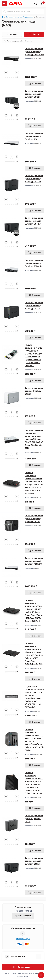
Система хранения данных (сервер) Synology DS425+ (34, 221)
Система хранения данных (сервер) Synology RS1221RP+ (34, 52)
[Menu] (4, 4)
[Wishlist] (11, 72)
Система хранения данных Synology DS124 (34, 819)
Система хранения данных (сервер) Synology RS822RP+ (34, 561)
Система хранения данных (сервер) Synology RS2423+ (34, 263)
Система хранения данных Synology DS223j (34, 391)
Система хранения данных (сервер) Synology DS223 (34, 306)
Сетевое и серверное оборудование (20, 17)
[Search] (5, 11)
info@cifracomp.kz (23, 939)
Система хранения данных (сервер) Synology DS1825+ (34, 94)
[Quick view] (6, 72)
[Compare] (17, 72)
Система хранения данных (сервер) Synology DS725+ (34, 179)
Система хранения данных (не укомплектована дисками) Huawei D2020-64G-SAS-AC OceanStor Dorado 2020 (34, 439)
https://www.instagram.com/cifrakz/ (23, 933)
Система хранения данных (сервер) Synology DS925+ (34, 861)
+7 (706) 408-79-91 (24, 911)
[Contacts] (35, 4)
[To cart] (34, 83)
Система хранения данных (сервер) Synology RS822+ (34, 136)
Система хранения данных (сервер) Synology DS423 (34, 519)
